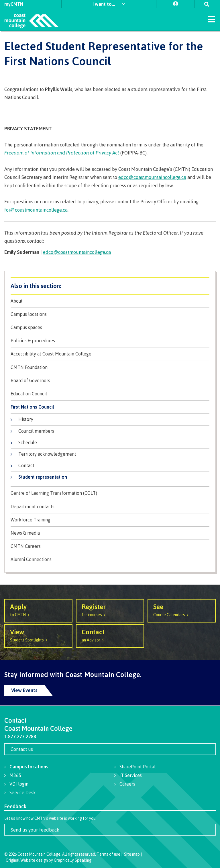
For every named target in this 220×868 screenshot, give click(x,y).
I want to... (104, 4)
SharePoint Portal (137, 767)
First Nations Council (32, 407)
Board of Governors (30, 381)
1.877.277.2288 (20, 736)
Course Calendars (182, 610)
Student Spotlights (38, 635)
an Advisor (110, 635)
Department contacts (33, 507)
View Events (24, 690)
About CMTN (110, 286)
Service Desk (23, 792)
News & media (25, 533)
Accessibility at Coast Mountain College (51, 354)
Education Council (29, 394)
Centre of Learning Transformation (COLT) (54, 493)
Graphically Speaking (73, 860)
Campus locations (29, 314)
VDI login (19, 784)
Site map (132, 854)
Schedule (28, 442)
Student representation (43, 477)
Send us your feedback (35, 830)
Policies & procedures (33, 341)
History (26, 419)
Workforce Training (31, 520)
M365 (15, 775)
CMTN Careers (26, 546)
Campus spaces (26, 327)
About (17, 301)
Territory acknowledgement (47, 454)
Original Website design (27, 860)
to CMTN (38, 610)
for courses (110, 610)
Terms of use (109, 854)
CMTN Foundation (29, 367)
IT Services (131, 775)
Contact (26, 465)
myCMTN (14, 4)
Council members (36, 431)
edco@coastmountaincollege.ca (152, 177)
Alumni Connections (31, 559)
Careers (127, 784)
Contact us (22, 749)
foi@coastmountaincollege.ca (36, 210)
